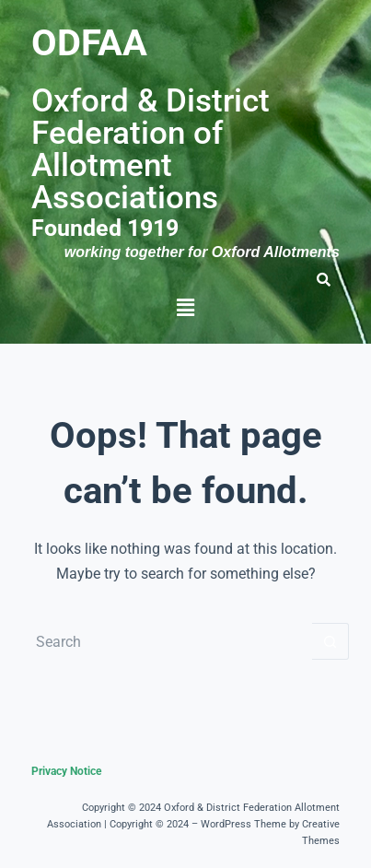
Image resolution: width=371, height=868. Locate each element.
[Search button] (330, 641)
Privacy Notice (66, 771)
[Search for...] (167, 641)
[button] (185, 308)
